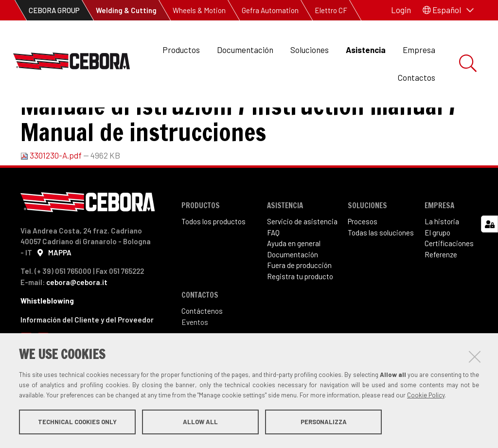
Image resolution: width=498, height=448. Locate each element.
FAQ (273, 272)
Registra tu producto (300, 316)
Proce (357, 261)
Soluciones (310, 50)
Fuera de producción (299, 305)
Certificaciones (449, 283)
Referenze (441, 294)
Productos (181, 50)
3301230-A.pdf (52, 195)
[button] (448, 10)
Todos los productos (213, 261)
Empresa (419, 50)
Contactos (417, 77)
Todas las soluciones (381, 272)
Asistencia (366, 50)
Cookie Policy (426, 396)
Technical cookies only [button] (77, 423)
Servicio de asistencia (302, 261)
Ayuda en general (294, 283)
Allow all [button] (200, 423)
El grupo (437, 272)
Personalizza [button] (324, 423)
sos (372, 261)
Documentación (245, 50)
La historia (442, 261)
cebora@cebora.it (77, 322)
